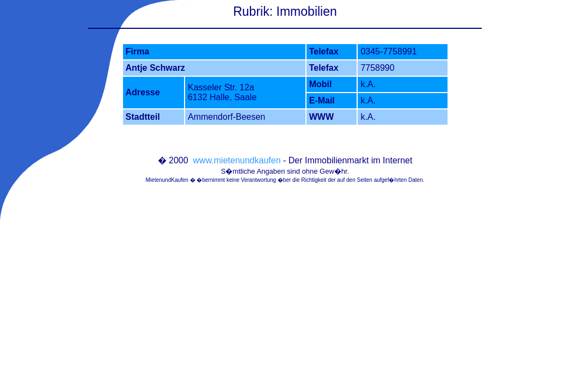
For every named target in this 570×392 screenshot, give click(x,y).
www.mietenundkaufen (237, 160)
